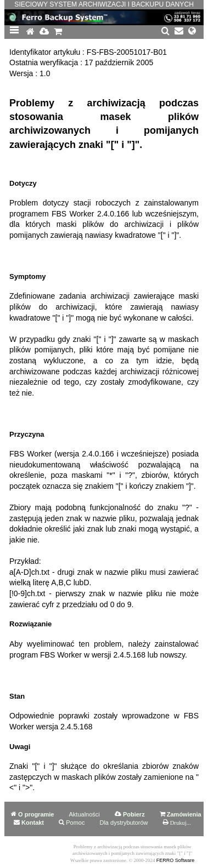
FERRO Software (176, 860)
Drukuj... (181, 823)
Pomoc (75, 823)
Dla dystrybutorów (123, 823)
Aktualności (85, 814)
